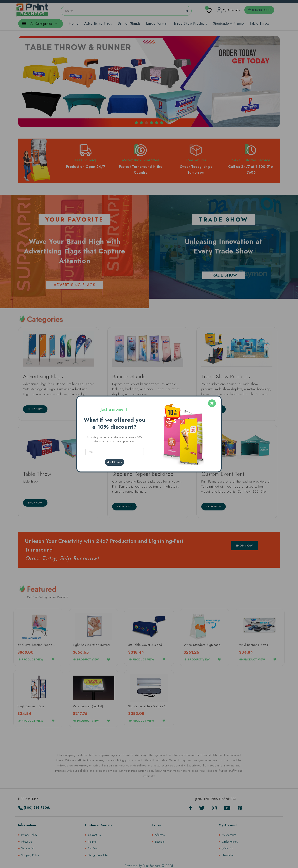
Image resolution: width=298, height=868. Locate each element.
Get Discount (115, 462)
